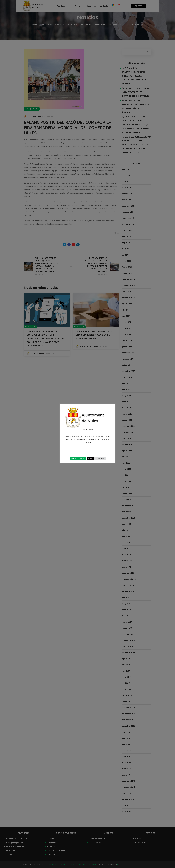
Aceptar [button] (82, 458)
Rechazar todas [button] (100, 458)
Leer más (74, 458)
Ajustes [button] (90, 458)
